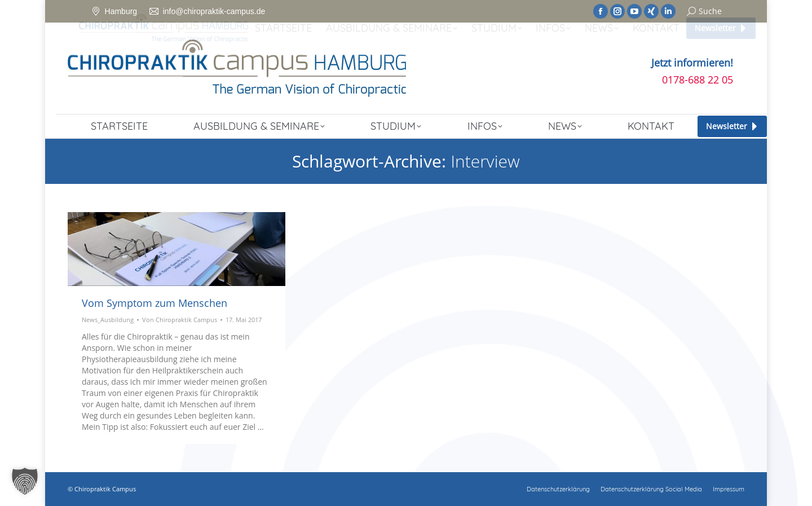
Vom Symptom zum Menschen (155, 303)
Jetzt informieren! (692, 63)
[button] (25, 481)
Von (180, 320)
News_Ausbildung (108, 320)
